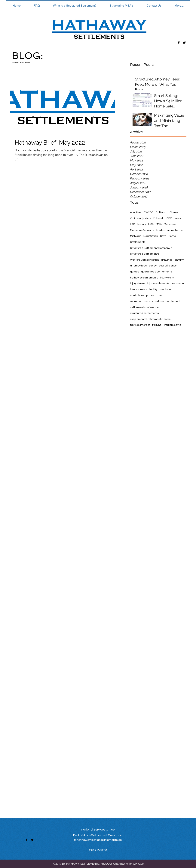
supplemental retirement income (150, 319)
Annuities (136, 212)
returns (160, 301)
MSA (151, 224)
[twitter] (184, 43)
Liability (142, 224)
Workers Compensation (144, 260)
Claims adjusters (140, 218)
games (135, 272)
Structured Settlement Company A (151, 248)
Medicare (170, 224)
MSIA (159, 224)
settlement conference (144, 307)
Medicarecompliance (170, 230)
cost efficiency (168, 266)
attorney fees (138, 266)
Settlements (138, 242)
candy (153, 266)
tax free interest (140, 325)
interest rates (138, 290)
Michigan (136, 236)
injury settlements (158, 284)
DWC (170, 218)
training (157, 325)
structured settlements (144, 313)
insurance (178, 284)
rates (159, 295)
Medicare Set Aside (142, 230)
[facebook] (179, 43)
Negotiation (151, 236)
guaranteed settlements (156, 272)
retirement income (142, 301)
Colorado (159, 218)
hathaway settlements (144, 278)
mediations (137, 295)
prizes (150, 295)
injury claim (167, 278)
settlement (173, 301)
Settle (172, 236)
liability (153, 290)
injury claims (138, 284)
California (161, 212)
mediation (166, 290)
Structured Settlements (145, 254)
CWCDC (149, 212)
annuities (167, 260)
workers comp (172, 325)
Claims (174, 212)
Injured (179, 218)
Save (163, 236)
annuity (179, 260)
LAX (132, 224)
